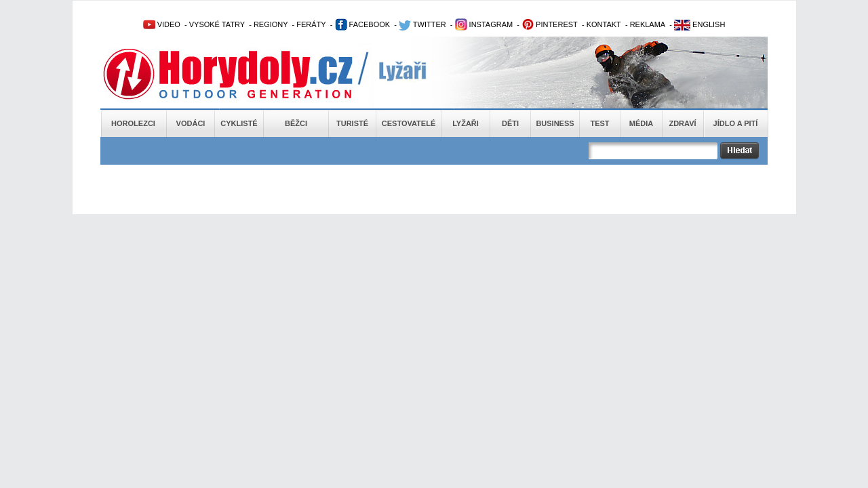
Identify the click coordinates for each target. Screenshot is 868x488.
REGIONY (271, 24)
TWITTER (422, 24)
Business (555, 123)
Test (599, 123)
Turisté (352, 123)
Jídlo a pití (736, 123)
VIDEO (162, 24)
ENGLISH (699, 24)
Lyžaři (466, 123)
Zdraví (682, 123)
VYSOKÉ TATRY (217, 24)
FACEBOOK (363, 24)
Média (641, 123)
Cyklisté (239, 123)
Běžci (296, 123)
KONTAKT (604, 24)
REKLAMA (648, 24)
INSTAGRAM (484, 24)
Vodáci (191, 123)
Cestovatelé (409, 123)
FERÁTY (311, 24)
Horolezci (133, 123)
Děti (510, 123)
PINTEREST (550, 24)
